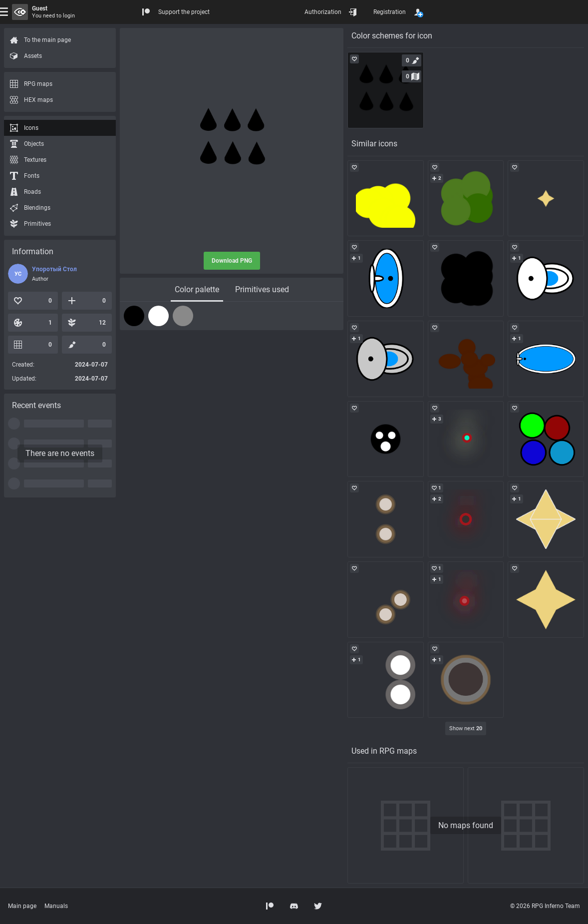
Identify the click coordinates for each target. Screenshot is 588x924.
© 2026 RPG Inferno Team (545, 906)
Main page (22, 906)
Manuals (56, 906)
